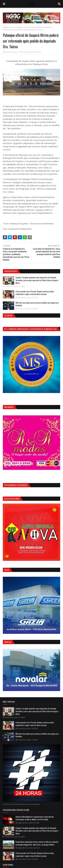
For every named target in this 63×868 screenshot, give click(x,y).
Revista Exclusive (12, 52)
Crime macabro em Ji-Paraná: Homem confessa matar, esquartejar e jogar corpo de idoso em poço (35, 293)
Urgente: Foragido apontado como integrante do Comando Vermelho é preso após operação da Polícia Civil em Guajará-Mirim (37, 280)
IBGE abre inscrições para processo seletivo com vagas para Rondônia (37, 304)
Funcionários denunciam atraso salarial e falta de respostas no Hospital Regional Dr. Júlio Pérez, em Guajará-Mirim (37, 843)
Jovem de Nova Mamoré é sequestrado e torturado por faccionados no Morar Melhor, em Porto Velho (35, 818)
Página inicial (8, 27)
